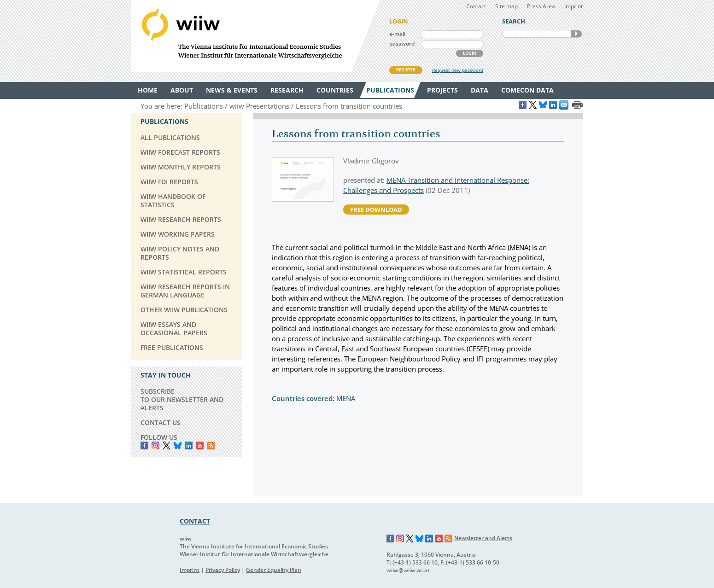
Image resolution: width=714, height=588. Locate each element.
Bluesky (178, 445)
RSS (211, 445)
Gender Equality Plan (274, 570)
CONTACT (195, 521)
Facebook (144, 445)
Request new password (458, 70)
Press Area (541, 6)
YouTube (200, 445)
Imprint (574, 6)
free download (376, 210)
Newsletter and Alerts (483, 538)
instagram (155, 445)
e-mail (397, 34)
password (402, 44)
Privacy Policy (223, 570)
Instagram (400, 539)
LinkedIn (189, 445)
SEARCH (576, 34)
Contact (476, 6)
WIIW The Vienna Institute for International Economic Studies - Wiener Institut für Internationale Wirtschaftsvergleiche (256, 36)
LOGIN (470, 53)
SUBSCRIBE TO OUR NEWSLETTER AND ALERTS (182, 399)
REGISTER (406, 70)
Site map (506, 6)
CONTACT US (161, 422)
